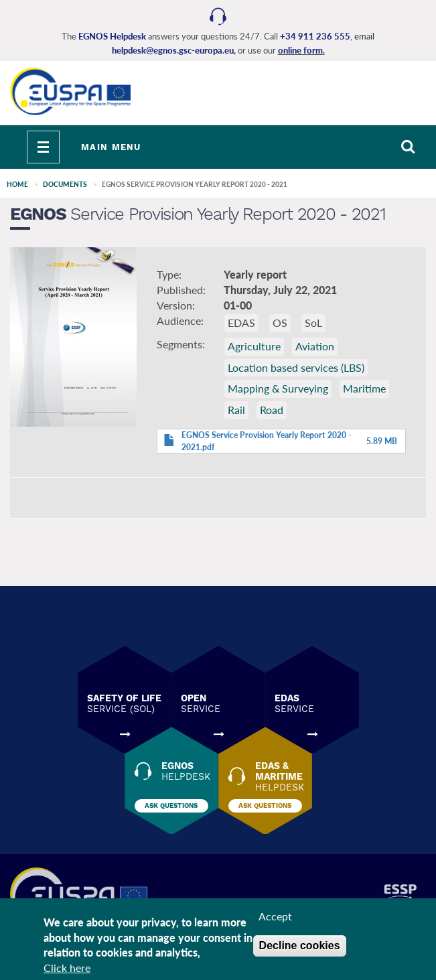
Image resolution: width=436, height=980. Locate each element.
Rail (236, 410)
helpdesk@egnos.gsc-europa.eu (173, 50)
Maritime (364, 388)
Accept (275, 917)
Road (272, 410)
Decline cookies (300, 946)
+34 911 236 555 (315, 36)
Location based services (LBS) (296, 367)
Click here (67, 968)
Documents (65, 184)
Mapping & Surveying (278, 388)
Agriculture (254, 346)
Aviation (315, 346)
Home (17, 184)
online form (300, 50)
